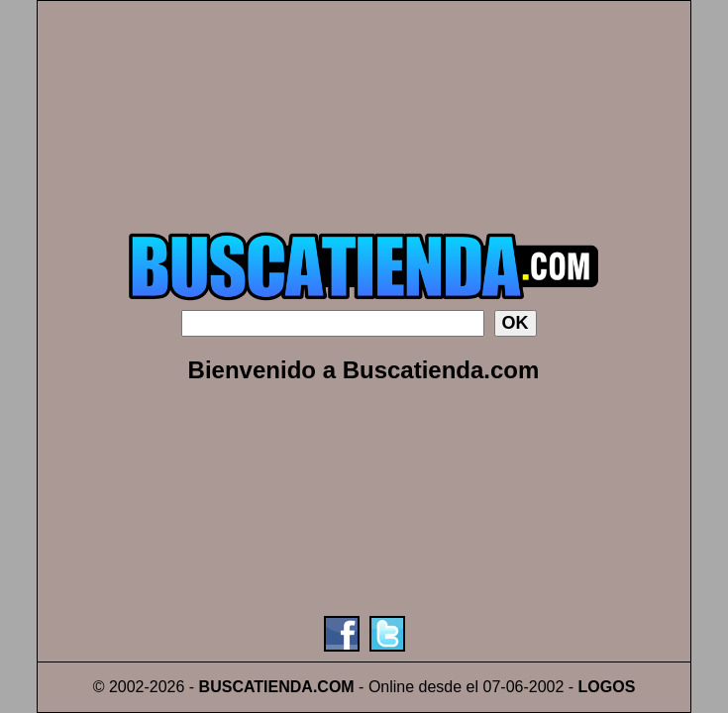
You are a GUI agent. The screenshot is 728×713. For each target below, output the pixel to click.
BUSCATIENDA (256, 687)
